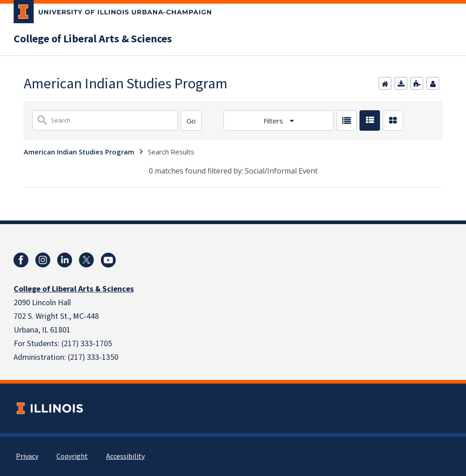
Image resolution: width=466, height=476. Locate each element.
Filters (274, 121)
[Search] (191, 120)
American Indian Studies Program (79, 152)
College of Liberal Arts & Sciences (93, 39)
